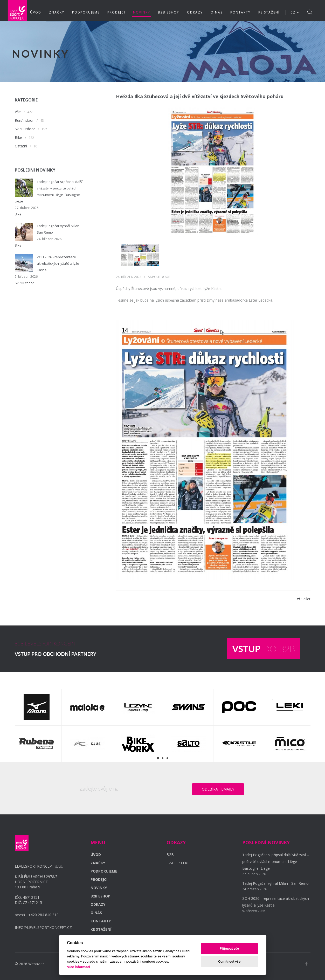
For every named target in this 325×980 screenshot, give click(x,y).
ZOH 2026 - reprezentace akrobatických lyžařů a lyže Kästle (58, 263)
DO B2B (264, 649)
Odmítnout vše (229, 961)
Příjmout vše (229, 948)
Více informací (79, 967)
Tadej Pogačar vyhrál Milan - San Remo (275, 883)
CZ (295, 12)
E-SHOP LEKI (177, 863)
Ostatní (21, 146)
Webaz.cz (36, 964)
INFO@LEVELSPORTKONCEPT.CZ (43, 927)
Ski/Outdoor (25, 129)
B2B (170, 855)
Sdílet (304, 599)
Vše (18, 112)
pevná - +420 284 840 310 (37, 915)
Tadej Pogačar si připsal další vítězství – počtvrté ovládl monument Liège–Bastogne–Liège (276, 862)
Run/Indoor (24, 120)
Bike (18, 137)
